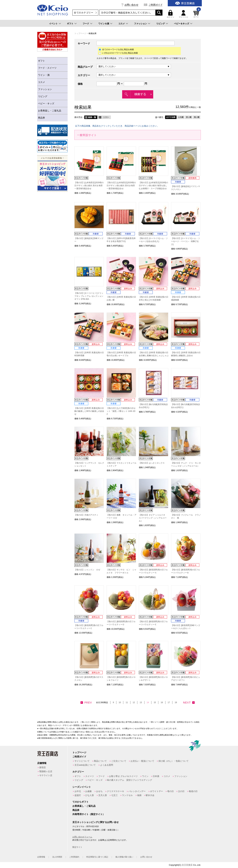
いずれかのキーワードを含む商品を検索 (118, 53)
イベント (53, 24)
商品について (100, 761)
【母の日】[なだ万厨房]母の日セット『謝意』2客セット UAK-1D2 (121, 411)
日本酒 (156, 776)
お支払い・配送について (142, 761)
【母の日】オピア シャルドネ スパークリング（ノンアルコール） (153, 518)
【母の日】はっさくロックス (152, 463)
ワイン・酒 (44, 75)
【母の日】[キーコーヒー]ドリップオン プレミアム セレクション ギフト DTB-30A (89, 296)
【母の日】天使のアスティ (86, 515)
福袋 (139, 795)
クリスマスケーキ (116, 791)
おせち (99, 791)
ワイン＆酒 (104, 24)
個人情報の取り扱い (124, 857)
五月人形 (103, 795)
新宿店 (43, 767)
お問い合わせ (131, 5)
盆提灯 (78, 795)
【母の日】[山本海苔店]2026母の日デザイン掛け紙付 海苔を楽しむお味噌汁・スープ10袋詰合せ (153, 186)
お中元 (78, 791)
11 (127, 702)
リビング (160, 24)
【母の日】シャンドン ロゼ (87, 570)
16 (162, 702)
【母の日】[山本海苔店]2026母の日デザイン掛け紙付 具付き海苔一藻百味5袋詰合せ (89, 186)
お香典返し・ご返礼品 (50, 111)
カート (197, 14)
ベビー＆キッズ (182, 24)
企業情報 (41, 857)
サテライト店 (46, 775)
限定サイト (77, 847)
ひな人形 (90, 795)
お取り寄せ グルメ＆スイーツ (123, 776)
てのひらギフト (80, 802)
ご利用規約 (74, 857)
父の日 (181, 791)
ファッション (140, 24)
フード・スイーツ (47, 68)
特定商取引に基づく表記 (97, 857)
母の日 (170, 791)
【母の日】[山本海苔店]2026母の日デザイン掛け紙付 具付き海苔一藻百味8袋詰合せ (121, 186)
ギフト (70, 24)
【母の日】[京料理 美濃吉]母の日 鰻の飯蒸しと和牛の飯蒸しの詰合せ (89, 411)
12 (134, 702)
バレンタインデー (137, 791)
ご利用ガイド (156, 5)
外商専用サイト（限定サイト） (89, 814)
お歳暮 (89, 791)
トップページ (80, 33)
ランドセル (127, 795)
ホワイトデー (157, 791)
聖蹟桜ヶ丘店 (46, 771)
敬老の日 (193, 791)
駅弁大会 (150, 795)
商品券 (41, 118)
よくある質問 (107, 765)
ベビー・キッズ (46, 103)
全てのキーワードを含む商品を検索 (116, 49)
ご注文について (119, 761)
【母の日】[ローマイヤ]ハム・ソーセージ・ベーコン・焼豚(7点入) (186, 241)
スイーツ (90, 776)
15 (155, 702)
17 (169, 702)
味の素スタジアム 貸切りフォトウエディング (129, 780)
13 (141, 702)
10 (120, 702)
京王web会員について (85, 765)
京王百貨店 (187, 865)
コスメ (122, 24)
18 (176, 702)
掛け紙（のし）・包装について (174, 761)
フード (86, 24)
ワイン (145, 776)
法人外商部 (57, 857)
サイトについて (82, 761)
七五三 (114, 795)
